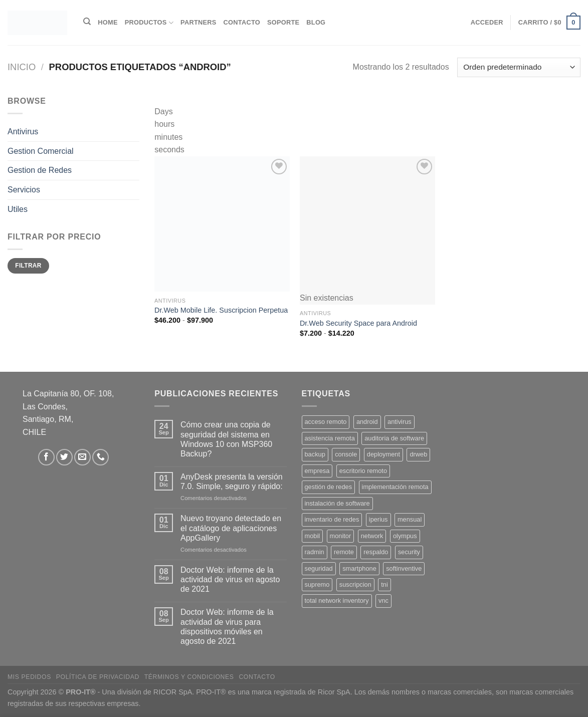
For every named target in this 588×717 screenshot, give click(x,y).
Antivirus (23, 132)
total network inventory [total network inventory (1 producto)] (337, 601)
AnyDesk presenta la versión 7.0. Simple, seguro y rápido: (232, 482)
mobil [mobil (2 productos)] (313, 536)
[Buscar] (87, 22)
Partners (199, 22)
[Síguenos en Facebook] (46, 457)
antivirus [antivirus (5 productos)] (400, 422)
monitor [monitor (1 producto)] (341, 536)
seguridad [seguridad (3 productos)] (319, 568)
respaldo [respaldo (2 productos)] (376, 552)
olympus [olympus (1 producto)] (405, 536)
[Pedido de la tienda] (519, 67)
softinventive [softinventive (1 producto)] (404, 568)
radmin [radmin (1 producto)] (315, 552)
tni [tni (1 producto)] (384, 584)
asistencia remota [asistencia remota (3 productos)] (330, 438)
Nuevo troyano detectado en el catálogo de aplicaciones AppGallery (231, 528)
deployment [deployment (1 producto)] (383, 454)
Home (108, 22)
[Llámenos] (101, 457)
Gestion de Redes (40, 170)
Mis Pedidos (29, 677)
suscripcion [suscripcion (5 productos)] (355, 584)
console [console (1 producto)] (346, 454)
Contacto (242, 22)
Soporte (283, 22)
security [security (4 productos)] (409, 552)
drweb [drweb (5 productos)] (418, 454)
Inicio (22, 67)
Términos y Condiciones (189, 677)
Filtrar (28, 266)
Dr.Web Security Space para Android (358, 323)
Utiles (18, 209)
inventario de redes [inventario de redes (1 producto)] (332, 519)
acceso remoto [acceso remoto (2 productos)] (326, 422)
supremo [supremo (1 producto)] (317, 584)
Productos (149, 23)
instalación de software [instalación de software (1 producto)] (337, 503)
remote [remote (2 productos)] (344, 552)
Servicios (24, 190)
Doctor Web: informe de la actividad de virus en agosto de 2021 (230, 579)
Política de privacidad (98, 677)
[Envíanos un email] (82, 457)
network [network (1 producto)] (372, 536)
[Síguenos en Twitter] (64, 457)
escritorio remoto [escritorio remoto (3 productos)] (363, 471)
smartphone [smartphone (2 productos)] (359, 568)
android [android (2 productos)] (367, 422)
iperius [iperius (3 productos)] (378, 519)
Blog (316, 22)
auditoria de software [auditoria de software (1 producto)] (394, 438)
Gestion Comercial (41, 151)
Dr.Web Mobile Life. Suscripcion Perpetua (221, 310)
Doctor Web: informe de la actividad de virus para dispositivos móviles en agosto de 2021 (227, 627)
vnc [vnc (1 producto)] (383, 601)
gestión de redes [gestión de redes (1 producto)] (329, 487)
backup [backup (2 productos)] (315, 454)
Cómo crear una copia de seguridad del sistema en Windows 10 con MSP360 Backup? (226, 439)
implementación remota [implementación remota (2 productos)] (395, 487)
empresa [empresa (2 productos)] (317, 471)
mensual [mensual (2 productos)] (410, 519)
